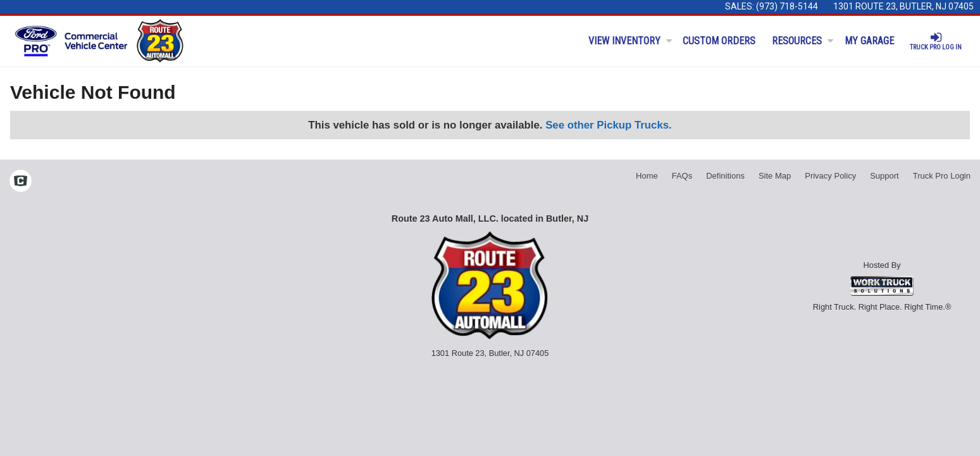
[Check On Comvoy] (21, 182)
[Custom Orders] (720, 41)
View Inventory (630, 41)
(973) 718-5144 (787, 6)
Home (647, 176)
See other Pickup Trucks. (609, 125)
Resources (803, 41)
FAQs (682, 176)
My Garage (869, 41)
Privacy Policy (830, 176)
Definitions (725, 176)
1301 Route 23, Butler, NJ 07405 (903, 6)
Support (884, 176)
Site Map (775, 176)
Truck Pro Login (942, 176)
